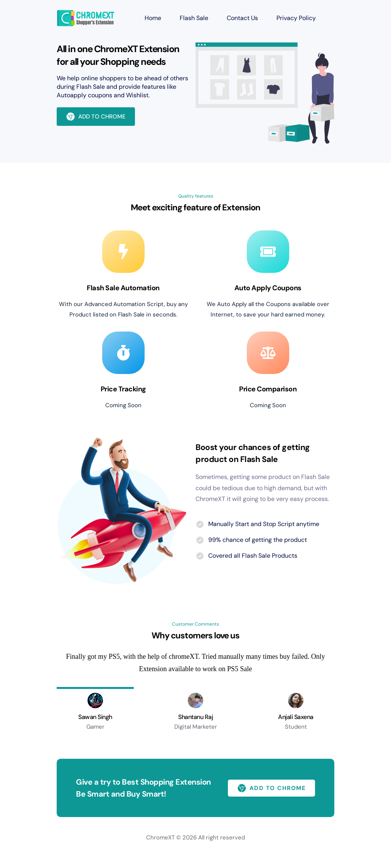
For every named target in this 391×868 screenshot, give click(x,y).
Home (153, 18)
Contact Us (242, 18)
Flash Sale (194, 18)
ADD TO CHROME (96, 117)
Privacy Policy (296, 18)
